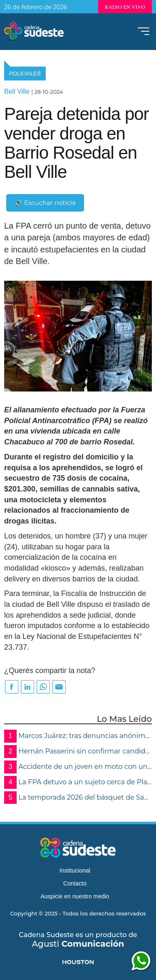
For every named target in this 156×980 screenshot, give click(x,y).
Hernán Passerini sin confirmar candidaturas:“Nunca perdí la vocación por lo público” (78, 752)
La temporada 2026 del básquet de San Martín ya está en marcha (78, 798)
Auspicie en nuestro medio (75, 896)
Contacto (75, 883)
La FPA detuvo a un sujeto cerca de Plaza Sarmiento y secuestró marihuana (78, 782)
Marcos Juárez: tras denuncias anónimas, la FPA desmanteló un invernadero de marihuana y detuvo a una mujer (78, 736)
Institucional (75, 870)
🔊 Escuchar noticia (45, 203)
